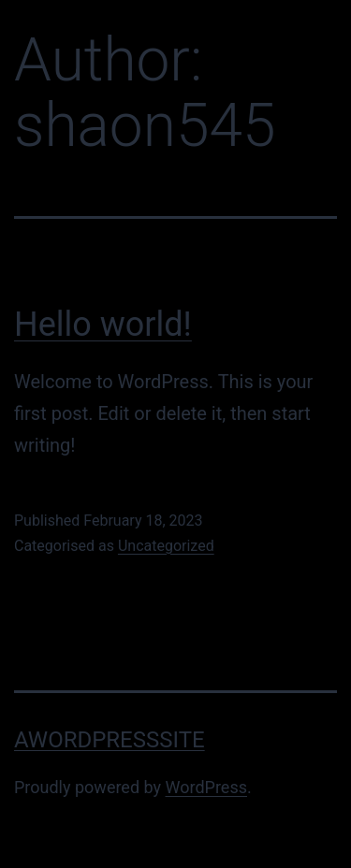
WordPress (206, 787)
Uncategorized (166, 546)
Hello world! (103, 325)
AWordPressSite (110, 740)
